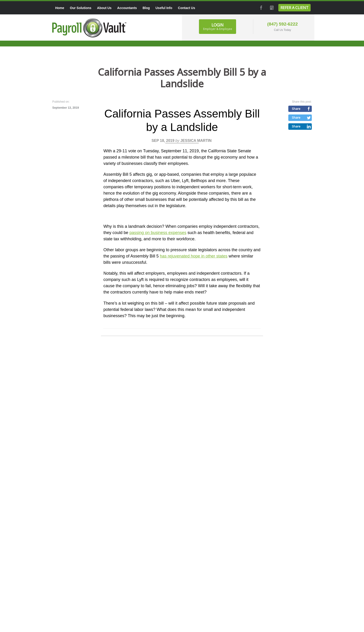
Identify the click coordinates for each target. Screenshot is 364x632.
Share (296, 109)
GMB (271, 8)
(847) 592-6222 (283, 24)
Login (218, 26)
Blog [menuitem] (146, 8)
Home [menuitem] (60, 8)
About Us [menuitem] (104, 8)
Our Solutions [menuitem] (81, 8)
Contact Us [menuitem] (187, 8)
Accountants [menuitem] (127, 8)
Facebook (261, 8)
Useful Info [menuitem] (164, 8)
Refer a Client (294, 8)
